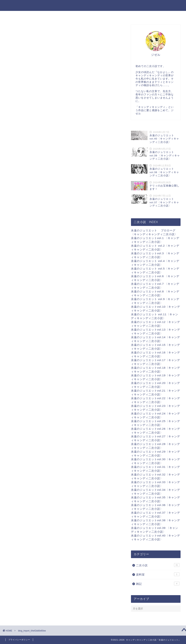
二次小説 (60, 15)
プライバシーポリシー (19, 640)
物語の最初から (139, 15)
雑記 (78, 15)
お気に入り (96, 15)
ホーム (42, 15)
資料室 (116, 15)
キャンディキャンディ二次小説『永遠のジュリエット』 (93, 5)
